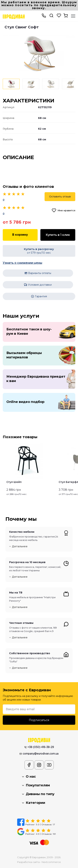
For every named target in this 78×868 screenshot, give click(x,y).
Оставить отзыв (60, 197)
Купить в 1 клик (58, 235)
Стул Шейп (14, 482)
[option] (39, 53)
